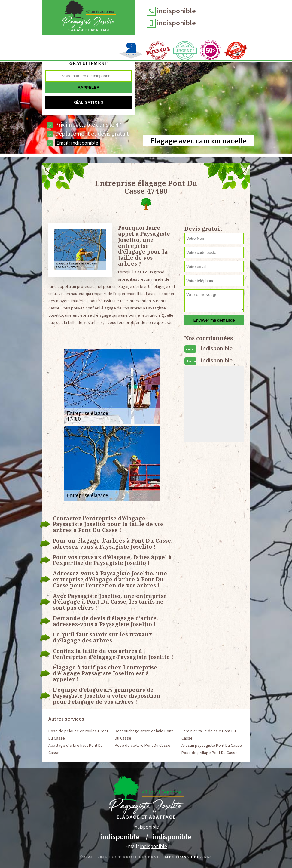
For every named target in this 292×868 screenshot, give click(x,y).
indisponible (176, 11)
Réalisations (88, 102)
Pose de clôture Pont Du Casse (143, 745)
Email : (77, 143)
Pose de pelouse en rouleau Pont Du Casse (78, 734)
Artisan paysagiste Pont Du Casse (212, 745)
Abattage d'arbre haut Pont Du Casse (76, 749)
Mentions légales (189, 857)
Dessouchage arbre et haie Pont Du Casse (144, 734)
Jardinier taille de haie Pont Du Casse (209, 734)
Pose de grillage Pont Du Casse (210, 753)
